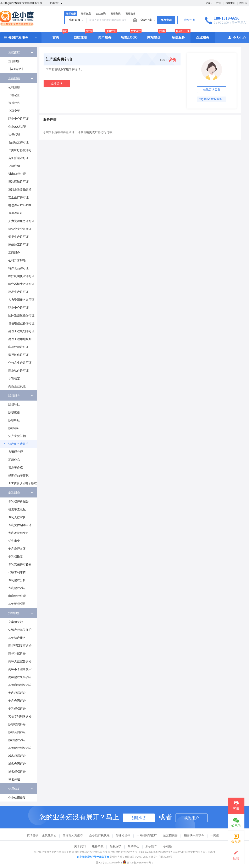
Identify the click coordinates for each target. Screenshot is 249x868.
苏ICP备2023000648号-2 (109, 863)
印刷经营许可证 (18, 347)
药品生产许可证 (18, 292)
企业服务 (203, 37)
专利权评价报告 (18, 502)
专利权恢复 (16, 557)
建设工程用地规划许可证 (23, 339)
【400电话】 (16, 69)
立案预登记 (16, 622)
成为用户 (192, 818)
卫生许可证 (16, 213)
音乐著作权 (16, 468)
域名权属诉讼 (17, 756)
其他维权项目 (17, 604)
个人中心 (237, 38)
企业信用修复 (17, 798)
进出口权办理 (17, 174)
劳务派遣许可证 (18, 158)
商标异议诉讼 (17, 654)
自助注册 (80, 37)
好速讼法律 (123, 835)
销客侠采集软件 (194, 835)
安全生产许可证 (18, 197)
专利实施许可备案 (20, 564)
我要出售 (190, 20)
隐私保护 (116, 846)
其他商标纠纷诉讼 (20, 685)
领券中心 (230, 3)
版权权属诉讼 (17, 724)
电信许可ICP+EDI (20, 205)
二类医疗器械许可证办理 (23, 150)
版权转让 (14, 405)
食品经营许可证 (18, 142)
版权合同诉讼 (17, 732)
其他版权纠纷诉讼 (20, 748)
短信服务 (178, 37)
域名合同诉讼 (17, 764)
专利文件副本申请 (20, 525)
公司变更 (14, 111)
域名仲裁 (14, 779)
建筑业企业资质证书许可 (23, 229)
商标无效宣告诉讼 (20, 661)
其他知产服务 (17, 638)
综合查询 (77, 20)
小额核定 (14, 378)
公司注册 (14, 87)
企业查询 (101, 14)
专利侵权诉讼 (17, 588)
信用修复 (14, 789)
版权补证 (14, 420)
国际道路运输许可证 (21, 316)
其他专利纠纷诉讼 (20, 716)
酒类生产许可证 (18, 237)
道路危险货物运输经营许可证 (23, 190)
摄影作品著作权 (18, 475)
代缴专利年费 (17, 572)
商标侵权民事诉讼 (20, 677)
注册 (219, 3)
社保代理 (14, 135)
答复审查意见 (17, 509)
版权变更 (14, 412)
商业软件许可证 (18, 371)
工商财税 (14, 78)
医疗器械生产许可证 (21, 284)
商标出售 (131, 14)
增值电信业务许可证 (21, 323)
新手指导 (151, 846)
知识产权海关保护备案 (23, 630)
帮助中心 (133, 846)
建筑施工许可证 (18, 245)
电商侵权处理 (17, 596)
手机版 (168, 846)
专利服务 (14, 492)
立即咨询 (57, 84)
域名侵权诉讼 (17, 772)
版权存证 (14, 428)
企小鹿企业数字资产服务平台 (93, 857)
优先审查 (14, 541)
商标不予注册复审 (20, 669)
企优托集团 (49, 835)
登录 (208, 3)
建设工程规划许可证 (21, 331)
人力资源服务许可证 (21, 221)
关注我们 (56, 3)
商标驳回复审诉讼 (20, 646)
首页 (56, 37)
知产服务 (105, 37)
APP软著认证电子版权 (23, 483)
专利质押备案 (17, 549)
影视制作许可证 (18, 355)
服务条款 (98, 846)
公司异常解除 (17, 260)
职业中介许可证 (18, 119)
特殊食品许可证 (18, 268)
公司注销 (14, 166)
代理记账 (14, 95)
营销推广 (14, 52)
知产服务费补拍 (18, 444)
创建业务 (139, 818)
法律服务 (14, 613)
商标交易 (86, 14)
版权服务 (14, 395)
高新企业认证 (17, 386)
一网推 (215, 835)
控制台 (243, 3)
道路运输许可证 (18, 182)
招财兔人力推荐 (73, 835)
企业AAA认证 (17, 127)
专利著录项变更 (18, 533)
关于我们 (80, 846)
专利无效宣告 (17, 517)
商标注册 (71, 14)
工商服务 (14, 253)
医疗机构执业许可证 (21, 276)
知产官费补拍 (17, 436)
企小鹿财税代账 (99, 835)
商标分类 (116, 14)
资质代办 (14, 103)
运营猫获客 (170, 835)
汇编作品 (14, 460)
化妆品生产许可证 (20, 363)
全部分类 (148, 20)
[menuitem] (19, 60)
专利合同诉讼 (17, 701)
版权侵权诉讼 (17, 740)
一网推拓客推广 (147, 835)
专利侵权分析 (17, 580)
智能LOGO (129, 37)
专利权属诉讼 (17, 693)
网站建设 (154, 37)
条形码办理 (16, 452)
